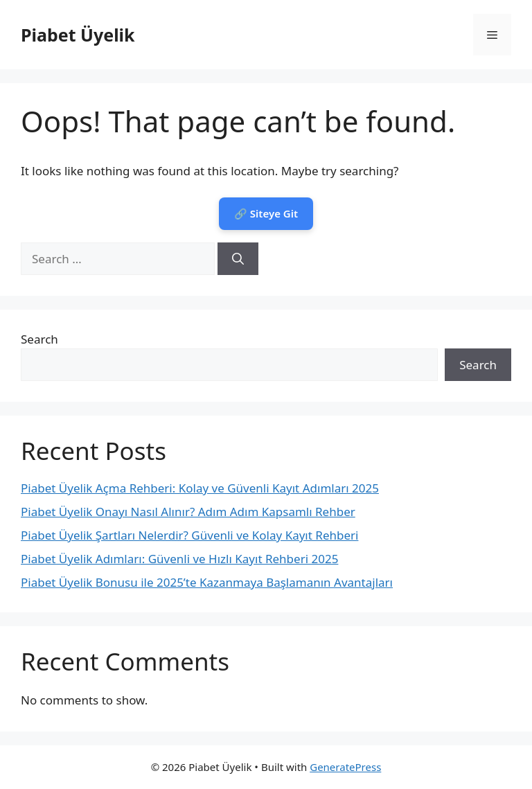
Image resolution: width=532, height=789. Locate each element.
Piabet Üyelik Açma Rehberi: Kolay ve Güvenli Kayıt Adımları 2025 (200, 488)
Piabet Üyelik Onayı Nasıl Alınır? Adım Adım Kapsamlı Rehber (188, 512)
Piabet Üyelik (78, 35)
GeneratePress (345, 767)
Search (39, 339)
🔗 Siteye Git (266, 213)
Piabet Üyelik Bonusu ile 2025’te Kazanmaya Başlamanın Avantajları (207, 582)
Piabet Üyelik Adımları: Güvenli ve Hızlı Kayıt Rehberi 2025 (179, 559)
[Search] (238, 259)
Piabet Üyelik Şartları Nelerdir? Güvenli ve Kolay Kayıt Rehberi (189, 535)
